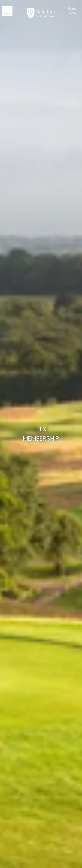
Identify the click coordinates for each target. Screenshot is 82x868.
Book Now (72, 11)
